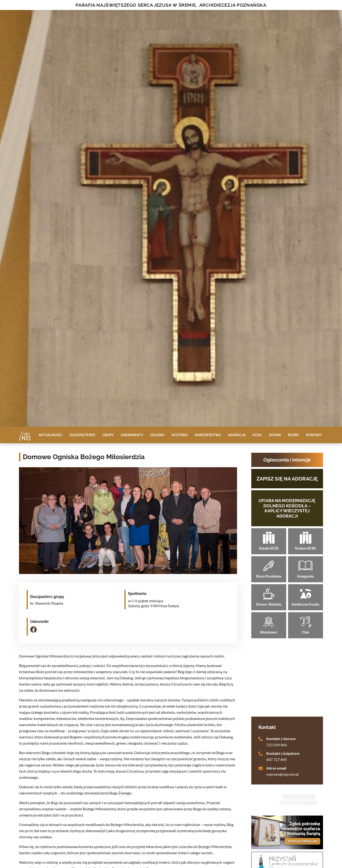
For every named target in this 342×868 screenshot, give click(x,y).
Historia (180, 435)
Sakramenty (132, 435)
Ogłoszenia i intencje (287, 460)
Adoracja (237, 435)
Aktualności (51, 435)
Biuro (293, 435)
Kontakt (314, 435)
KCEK (257, 435)
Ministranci (269, 632)
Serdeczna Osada (305, 604)
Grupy (108, 435)
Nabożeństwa (208, 435)
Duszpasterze (83, 435)
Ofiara (275, 435)
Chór (306, 632)
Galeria (157, 435)
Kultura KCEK (306, 548)
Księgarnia (305, 576)
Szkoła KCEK (269, 548)
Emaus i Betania (269, 604)
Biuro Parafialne (269, 576)
